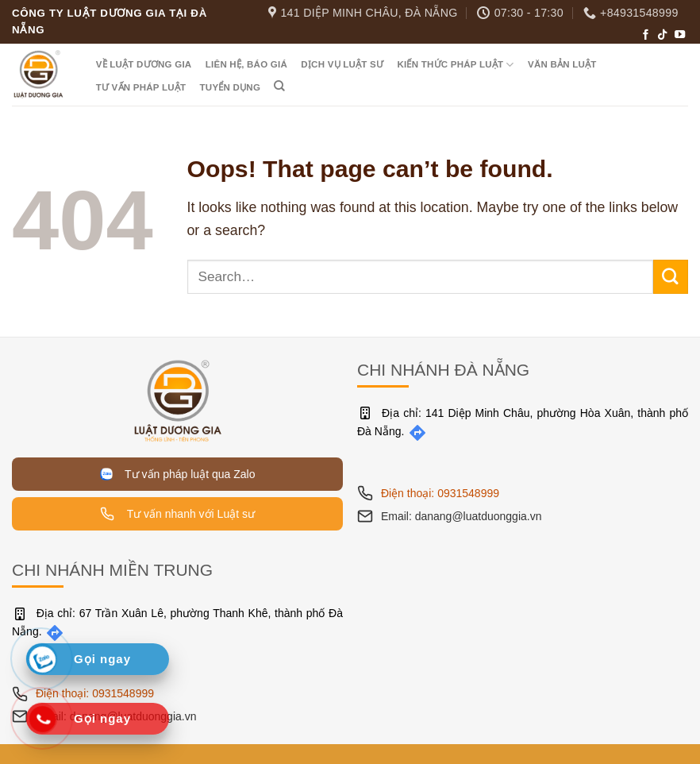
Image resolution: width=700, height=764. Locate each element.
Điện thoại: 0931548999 (440, 493)
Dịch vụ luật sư (342, 64)
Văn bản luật (562, 64)
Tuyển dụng (231, 87)
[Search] (280, 86)
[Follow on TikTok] (662, 35)
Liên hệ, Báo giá (246, 64)
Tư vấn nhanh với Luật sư (177, 514)
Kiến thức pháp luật (455, 65)
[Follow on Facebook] (646, 35)
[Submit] (671, 277)
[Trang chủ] (178, 399)
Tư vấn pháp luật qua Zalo (178, 474)
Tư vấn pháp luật (141, 87)
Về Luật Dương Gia (144, 64)
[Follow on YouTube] (680, 35)
